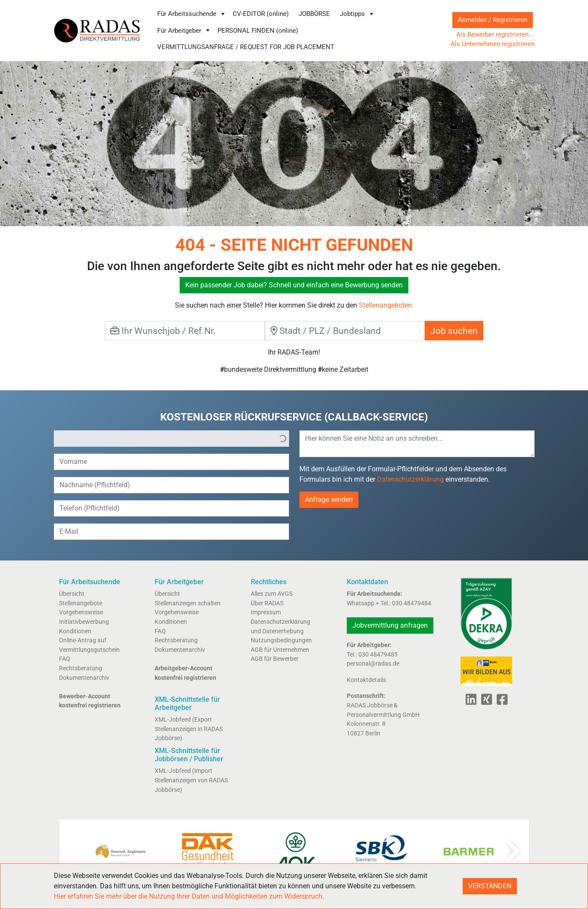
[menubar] (295, 31)
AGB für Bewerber (275, 659)
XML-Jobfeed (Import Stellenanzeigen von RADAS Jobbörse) (191, 780)
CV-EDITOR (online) (261, 14)
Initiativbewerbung (84, 622)
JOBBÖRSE (314, 14)
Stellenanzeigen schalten (188, 603)
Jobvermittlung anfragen (390, 625)
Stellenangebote (81, 603)
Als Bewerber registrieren (492, 34)
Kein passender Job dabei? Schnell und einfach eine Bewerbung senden (294, 285)
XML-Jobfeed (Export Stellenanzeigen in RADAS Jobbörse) (189, 729)
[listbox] (171, 439)
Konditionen (75, 631)
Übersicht (72, 594)
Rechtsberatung (81, 668)
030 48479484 (412, 603)
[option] (165, 439)
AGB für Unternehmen (280, 650)
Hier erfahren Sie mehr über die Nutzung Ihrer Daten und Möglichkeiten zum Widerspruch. (189, 896)
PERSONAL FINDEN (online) (258, 31)
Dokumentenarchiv (84, 678)
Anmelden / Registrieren (493, 20)
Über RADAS (267, 603)
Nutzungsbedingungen (281, 640)
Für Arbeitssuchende (192, 14)
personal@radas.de (373, 664)
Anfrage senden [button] (329, 500)
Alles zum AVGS (272, 594)
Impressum (266, 612)
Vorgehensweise (81, 612)
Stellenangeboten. (386, 305)
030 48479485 (378, 655)
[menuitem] (191, 14)
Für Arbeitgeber (184, 31)
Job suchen (454, 331)
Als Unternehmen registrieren (493, 44)
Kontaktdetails (366, 680)
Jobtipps (357, 14)
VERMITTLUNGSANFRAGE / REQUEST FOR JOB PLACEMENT (246, 47)
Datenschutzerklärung (410, 479)
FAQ (65, 659)
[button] (283, 439)
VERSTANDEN (490, 886)
